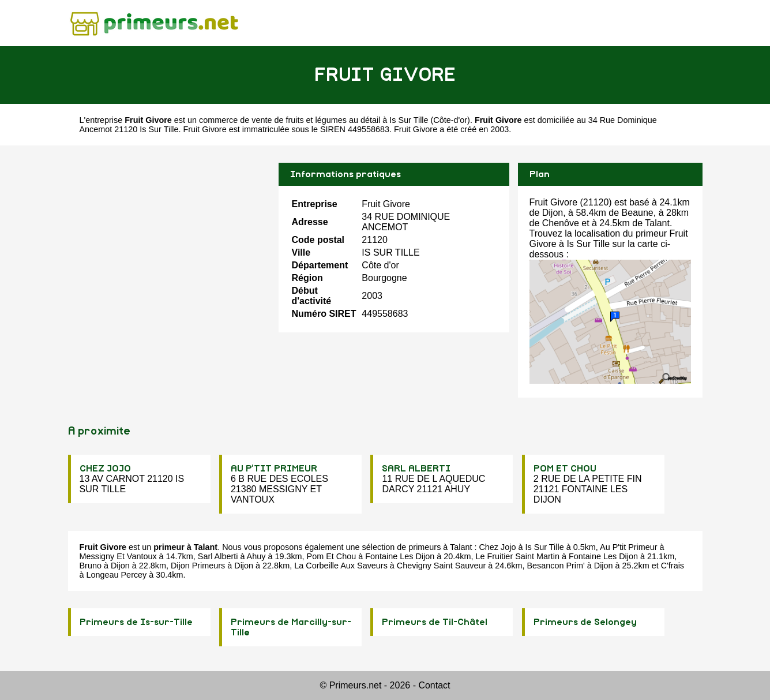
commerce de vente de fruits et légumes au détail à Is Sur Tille (314, 120)
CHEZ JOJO (105, 469)
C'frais (673, 566)
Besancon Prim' (555, 566)
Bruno (91, 566)
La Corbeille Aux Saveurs (341, 566)
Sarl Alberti (218, 556)
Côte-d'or (450, 120)
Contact (434, 685)
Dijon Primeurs (198, 566)
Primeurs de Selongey (585, 622)
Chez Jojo (497, 547)
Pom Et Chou (332, 556)
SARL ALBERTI (416, 469)
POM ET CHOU (565, 469)
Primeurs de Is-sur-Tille (136, 622)
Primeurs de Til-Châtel (435, 622)
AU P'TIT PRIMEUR (274, 469)
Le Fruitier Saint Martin (517, 556)
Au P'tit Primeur (629, 547)
